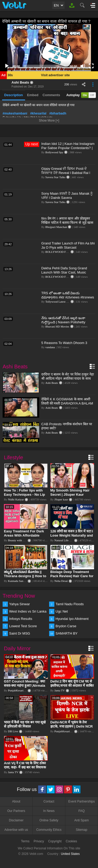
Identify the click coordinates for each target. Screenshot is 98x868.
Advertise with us (16, 830)
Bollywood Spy (54, 152)
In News (49, 811)
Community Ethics (49, 830)
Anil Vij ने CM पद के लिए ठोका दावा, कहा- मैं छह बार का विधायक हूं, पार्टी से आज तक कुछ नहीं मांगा (25, 767)
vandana (50, 347)
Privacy (39, 841)
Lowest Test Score (23, 626)
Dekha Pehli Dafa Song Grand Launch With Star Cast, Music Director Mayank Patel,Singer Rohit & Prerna (68, 274)
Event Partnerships (81, 801)
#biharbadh (58, 113)
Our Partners (16, 811)
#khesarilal (38, 113)
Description (14, 95)
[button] (49, 48)
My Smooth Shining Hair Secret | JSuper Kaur (70, 492)
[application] (49, 48)
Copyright (55, 841)
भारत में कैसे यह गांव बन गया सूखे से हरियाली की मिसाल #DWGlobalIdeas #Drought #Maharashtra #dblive (25, 728)
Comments (51, 95)
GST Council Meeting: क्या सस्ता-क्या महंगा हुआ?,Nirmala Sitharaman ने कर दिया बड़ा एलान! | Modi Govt (25, 688)
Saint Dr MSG (20, 633)
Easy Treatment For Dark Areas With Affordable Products (24, 535)
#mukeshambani (15, 113)
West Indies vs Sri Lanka (28, 611)
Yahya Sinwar (19, 604)
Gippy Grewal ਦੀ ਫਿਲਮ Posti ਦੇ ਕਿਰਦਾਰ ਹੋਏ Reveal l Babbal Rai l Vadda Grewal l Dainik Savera (66, 173)
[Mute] (83, 66)
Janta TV (60, 690)
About (16, 801)
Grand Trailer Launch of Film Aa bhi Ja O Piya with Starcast (68, 245)
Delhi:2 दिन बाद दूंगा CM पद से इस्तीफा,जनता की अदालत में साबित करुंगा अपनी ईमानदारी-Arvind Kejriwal (72, 688)
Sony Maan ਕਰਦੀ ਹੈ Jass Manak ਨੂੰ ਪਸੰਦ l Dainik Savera (67, 196)
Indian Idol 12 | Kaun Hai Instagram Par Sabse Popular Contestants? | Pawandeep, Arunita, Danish (68, 148)
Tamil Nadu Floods (70, 604)
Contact (49, 801)
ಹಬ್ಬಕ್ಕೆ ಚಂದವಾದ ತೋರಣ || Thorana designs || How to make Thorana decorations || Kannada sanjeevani (25, 578)
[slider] (45, 66)
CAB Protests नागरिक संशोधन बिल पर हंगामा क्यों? (67, 426)
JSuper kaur (61, 499)
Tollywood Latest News (59, 302)
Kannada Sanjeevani (20, 581)
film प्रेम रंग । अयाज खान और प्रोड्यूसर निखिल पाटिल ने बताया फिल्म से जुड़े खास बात (67, 223)
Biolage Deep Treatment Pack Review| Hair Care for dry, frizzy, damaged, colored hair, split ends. (72, 578)
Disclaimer (16, 820)
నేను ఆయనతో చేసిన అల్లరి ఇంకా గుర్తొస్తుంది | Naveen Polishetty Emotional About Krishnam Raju (65, 322)
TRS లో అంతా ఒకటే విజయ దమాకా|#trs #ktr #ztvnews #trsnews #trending (68, 297)
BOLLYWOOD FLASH (59, 252)
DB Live (13, 731)
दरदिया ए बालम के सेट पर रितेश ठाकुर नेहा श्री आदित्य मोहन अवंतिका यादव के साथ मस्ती (68, 378)
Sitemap (82, 830)
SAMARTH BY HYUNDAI (67, 634)
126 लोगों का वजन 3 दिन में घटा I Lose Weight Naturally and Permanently (72, 535)
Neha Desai (61, 581)
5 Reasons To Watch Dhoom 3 (64, 343)
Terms (25, 841)
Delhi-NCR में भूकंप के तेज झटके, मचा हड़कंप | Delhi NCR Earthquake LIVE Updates (72, 726)
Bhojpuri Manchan (56, 227)
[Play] (7, 66)
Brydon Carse (66, 626)
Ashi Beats (20, 82)
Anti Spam (81, 820)
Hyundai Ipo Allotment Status (72, 619)
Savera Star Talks (56, 177)
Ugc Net (62, 611)
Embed (33, 95)
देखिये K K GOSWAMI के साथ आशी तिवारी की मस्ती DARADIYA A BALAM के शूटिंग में (67, 403)
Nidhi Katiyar (16, 499)
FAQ (82, 811)
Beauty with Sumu (19, 540)
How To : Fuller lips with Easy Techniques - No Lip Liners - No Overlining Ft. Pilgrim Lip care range (24, 497)
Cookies (71, 841)
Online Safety (49, 820)
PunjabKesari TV (18, 690)
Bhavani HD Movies (57, 326)
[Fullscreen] (91, 66)
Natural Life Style (65, 540)
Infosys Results (21, 619)
